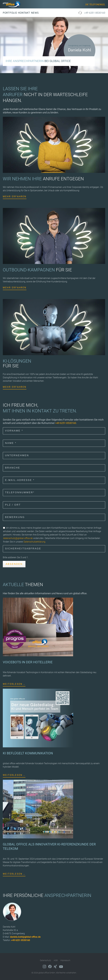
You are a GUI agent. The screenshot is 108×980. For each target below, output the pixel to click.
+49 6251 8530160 (95, 13)
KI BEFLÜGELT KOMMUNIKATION (28, 753)
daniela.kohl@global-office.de (25, 937)
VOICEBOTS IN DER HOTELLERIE (28, 662)
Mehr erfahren (15, 197)
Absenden (14, 564)
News (35, 13)
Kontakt (24, 13)
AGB (56, 960)
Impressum (65, 960)
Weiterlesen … (14, 684)
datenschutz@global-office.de (18, 538)
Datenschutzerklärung (34, 542)
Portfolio (10, 13)
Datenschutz (45, 960)
